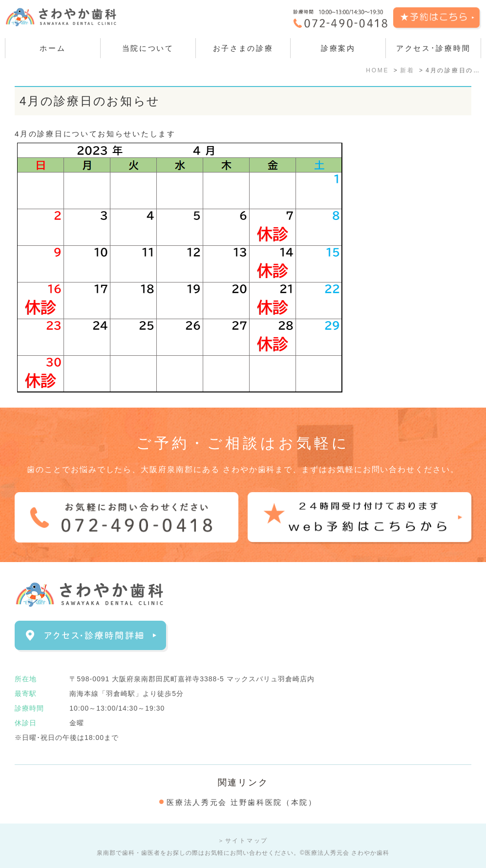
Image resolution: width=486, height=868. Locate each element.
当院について (148, 48)
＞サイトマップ (243, 841)
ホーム (53, 48)
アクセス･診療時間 (433, 48)
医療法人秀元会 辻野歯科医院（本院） (242, 802)
